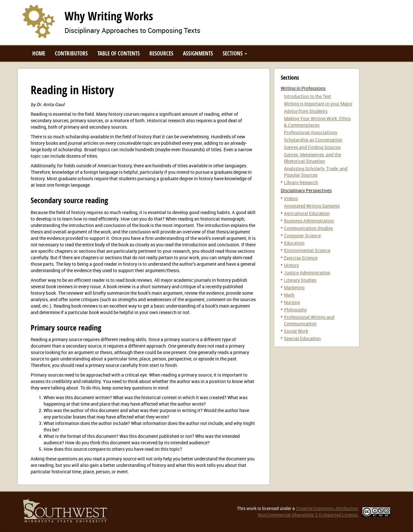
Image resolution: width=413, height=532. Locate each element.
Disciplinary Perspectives (306, 190)
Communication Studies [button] (308, 228)
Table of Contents (119, 53)
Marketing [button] (294, 287)
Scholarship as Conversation (313, 140)
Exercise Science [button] (301, 258)
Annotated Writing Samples (312, 206)
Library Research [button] (301, 182)
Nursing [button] (292, 302)
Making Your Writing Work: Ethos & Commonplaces (317, 122)
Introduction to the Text (307, 96)
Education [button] (294, 243)
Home (39, 53)
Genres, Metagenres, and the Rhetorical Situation (312, 158)
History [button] (291, 265)
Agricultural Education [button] (307, 213)
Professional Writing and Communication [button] (309, 320)
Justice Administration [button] (307, 273)
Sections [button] (235, 53)
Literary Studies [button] (300, 280)
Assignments (198, 53)
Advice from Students (306, 111)
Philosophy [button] (295, 310)
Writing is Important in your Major (318, 104)
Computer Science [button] (302, 236)
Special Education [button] (302, 338)
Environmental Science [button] (307, 250)
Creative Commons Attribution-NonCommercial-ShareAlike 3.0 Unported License (308, 512)
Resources (161, 53)
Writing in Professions (303, 88)
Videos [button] (291, 198)
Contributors (71, 53)
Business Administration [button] (309, 221)
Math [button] (289, 295)
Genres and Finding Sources (312, 147)
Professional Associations (311, 132)
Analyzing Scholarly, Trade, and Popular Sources (316, 172)
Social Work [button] (296, 331)
